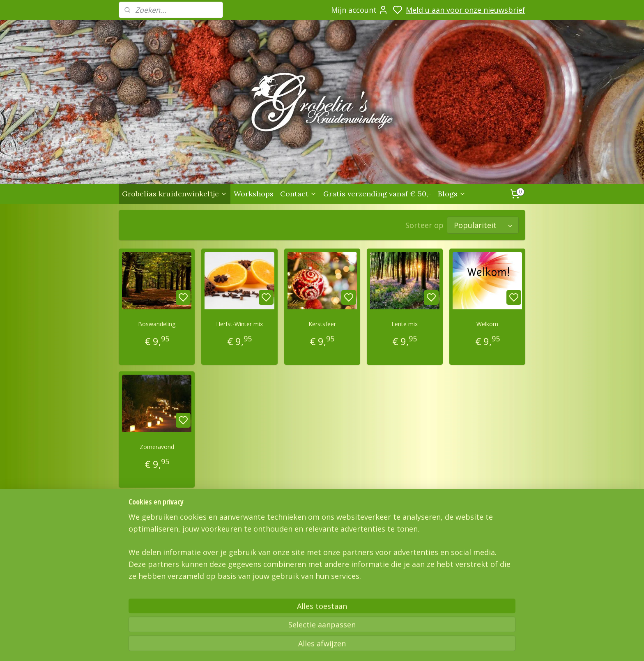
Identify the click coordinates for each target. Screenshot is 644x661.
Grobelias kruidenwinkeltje (175, 194)
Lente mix (405, 324)
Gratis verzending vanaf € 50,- (377, 194)
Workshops (254, 194)
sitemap (415, 646)
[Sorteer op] (483, 225)
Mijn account (360, 10)
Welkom (487, 324)
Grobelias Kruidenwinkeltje (150, 591)
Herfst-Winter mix (239, 324)
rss (432, 646)
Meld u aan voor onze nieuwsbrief (466, 10)
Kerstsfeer (322, 324)
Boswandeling (157, 324)
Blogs (452, 194)
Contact (298, 194)
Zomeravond (157, 447)
